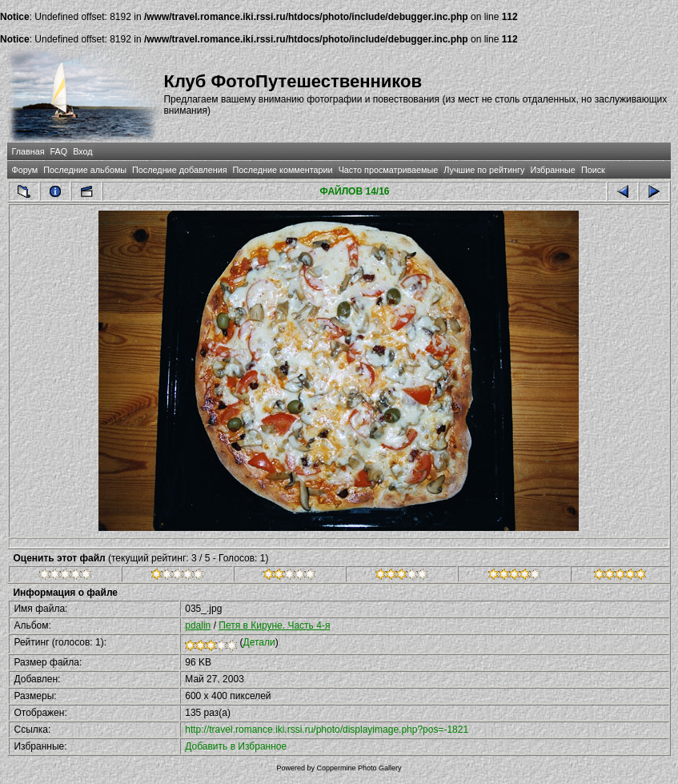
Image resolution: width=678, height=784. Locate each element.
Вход (82, 151)
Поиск (593, 170)
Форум (24, 170)
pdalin (198, 625)
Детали (259, 642)
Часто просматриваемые (389, 170)
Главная (28, 151)
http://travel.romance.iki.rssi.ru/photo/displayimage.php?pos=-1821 (327, 730)
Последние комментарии (283, 170)
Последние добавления (179, 170)
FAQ (59, 151)
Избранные (552, 170)
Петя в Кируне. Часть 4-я (274, 625)
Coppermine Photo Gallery (359, 768)
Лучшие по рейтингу (484, 170)
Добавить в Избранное (236, 746)
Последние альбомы (85, 170)
